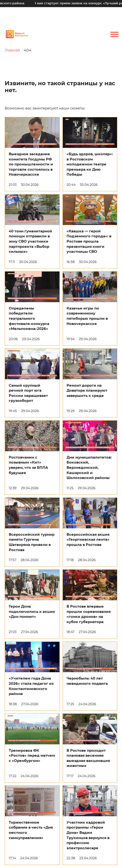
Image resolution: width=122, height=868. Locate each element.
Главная (12, 50)
